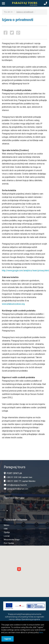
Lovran (7, 536)
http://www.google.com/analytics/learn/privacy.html (25, 271)
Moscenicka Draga (12, 540)
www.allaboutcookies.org (13, 304)
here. (41, 632)
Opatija (7, 532)
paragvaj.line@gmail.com (18, 489)
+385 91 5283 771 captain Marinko (21, 481)
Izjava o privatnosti (25, 12)
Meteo (7, 525)
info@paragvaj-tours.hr (17, 485)
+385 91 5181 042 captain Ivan (19, 477)
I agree (7, 639)
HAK (6, 529)
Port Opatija (9, 543)
